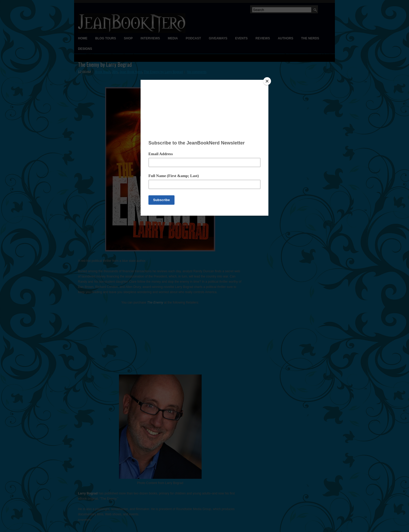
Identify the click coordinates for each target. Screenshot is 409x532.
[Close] (267, 81)
